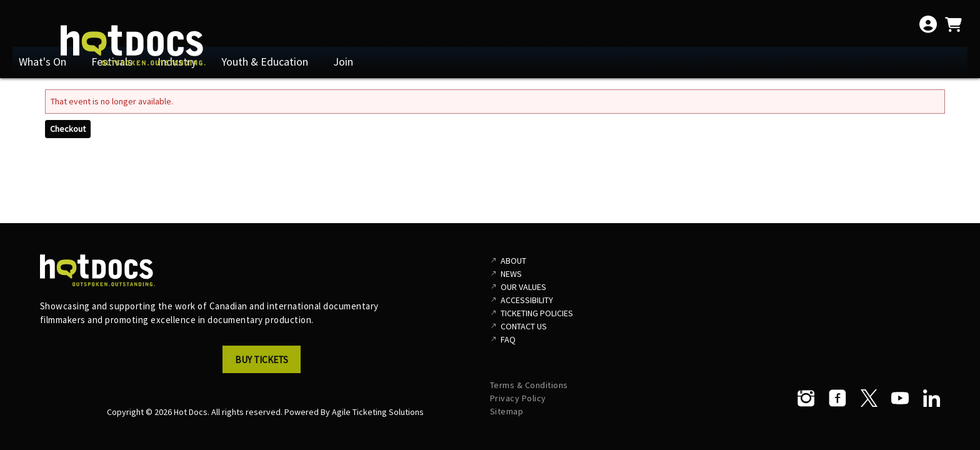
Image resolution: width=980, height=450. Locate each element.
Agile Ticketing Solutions (378, 412)
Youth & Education (265, 62)
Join (343, 62)
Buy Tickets (262, 360)
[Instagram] (806, 398)
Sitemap (507, 411)
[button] (265, 363)
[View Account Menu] (928, 24)
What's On (42, 62)
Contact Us (524, 326)
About (513, 261)
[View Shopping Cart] (953, 24)
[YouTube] (900, 398)
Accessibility (527, 300)
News (511, 274)
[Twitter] (869, 398)
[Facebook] (837, 398)
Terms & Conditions (529, 385)
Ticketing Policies (537, 313)
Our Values (523, 287)
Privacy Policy (518, 398)
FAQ (508, 339)
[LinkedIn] (931, 398)
